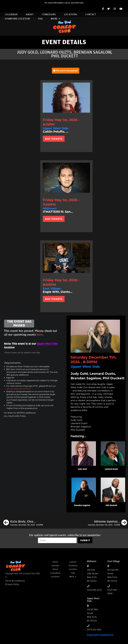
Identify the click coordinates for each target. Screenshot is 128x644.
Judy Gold (82, 469)
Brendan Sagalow (82, 505)
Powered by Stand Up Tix (100, 635)
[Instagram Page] (115, 9)
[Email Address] (57, 540)
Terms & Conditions (15, 581)
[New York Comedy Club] (64, 26)
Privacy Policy (12, 584)
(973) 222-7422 (94, 630)
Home (55, 562)
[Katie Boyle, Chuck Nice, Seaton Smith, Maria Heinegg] (23, 523)
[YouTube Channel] (121, 9)
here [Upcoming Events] (40, 335)
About (30, 14)
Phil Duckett (111, 505)
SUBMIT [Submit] (85, 540)
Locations (71, 14)
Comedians (49, 14)
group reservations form (19, 389)
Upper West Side (47, 344)
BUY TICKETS (54, 139)
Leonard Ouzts (111, 469)
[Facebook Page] (103, 9)
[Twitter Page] (109, 9)
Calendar (11, 14)
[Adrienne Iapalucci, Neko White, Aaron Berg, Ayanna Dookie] (107, 523)
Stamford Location (17, 19)
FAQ (40, 19)
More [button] (55, 19)
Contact (91, 14)
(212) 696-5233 (77, 3)
